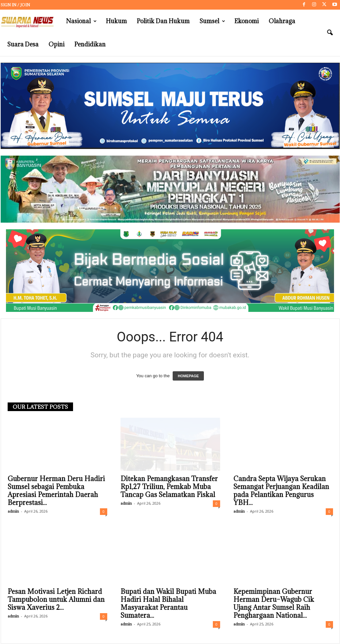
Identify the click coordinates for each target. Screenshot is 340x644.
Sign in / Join (15, 5)
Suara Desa (23, 44)
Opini (56, 44)
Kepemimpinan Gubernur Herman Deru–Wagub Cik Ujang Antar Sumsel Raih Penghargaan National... (274, 604)
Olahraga (282, 21)
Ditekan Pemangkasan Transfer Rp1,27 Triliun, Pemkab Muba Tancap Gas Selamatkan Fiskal (169, 487)
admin (13, 511)
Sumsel (212, 21)
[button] (330, 33)
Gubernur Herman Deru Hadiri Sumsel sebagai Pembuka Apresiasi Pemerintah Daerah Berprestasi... (56, 491)
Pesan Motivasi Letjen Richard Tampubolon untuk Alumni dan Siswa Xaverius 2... (56, 600)
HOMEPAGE (188, 376)
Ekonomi (247, 21)
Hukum (116, 21)
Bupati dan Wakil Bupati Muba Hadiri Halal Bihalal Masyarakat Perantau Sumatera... (168, 604)
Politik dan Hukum (163, 21)
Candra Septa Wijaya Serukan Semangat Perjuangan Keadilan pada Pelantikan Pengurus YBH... (281, 491)
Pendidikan (90, 44)
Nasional (81, 21)
